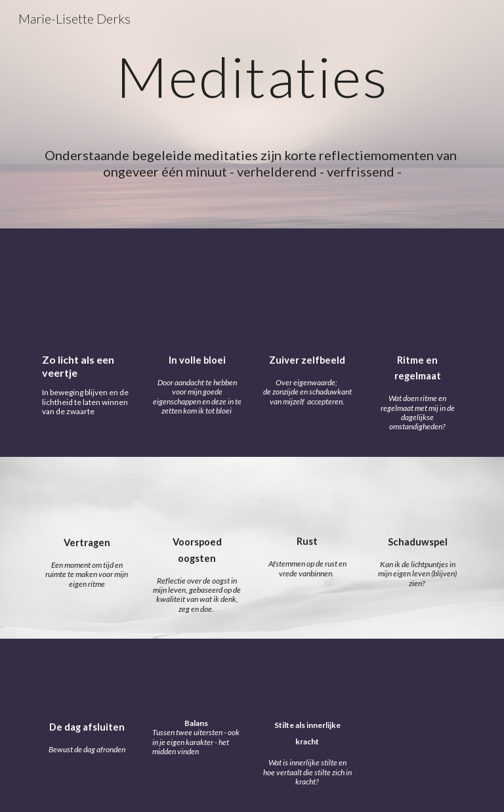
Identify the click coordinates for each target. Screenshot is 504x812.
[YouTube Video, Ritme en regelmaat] (417, 294)
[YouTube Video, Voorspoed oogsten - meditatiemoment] (197, 499)
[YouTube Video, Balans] (197, 682)
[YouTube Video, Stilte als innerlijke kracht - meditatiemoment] (307, 681)
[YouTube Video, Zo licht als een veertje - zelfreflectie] (86, 294)
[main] (252, 89)
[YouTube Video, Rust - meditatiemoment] (307, 499)
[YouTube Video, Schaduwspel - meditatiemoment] (417, 499)
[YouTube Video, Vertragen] (86, 499)
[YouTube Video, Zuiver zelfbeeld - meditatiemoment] (307, 294)
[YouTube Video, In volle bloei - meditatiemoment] (197, 294)
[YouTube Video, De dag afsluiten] (86, 682)
